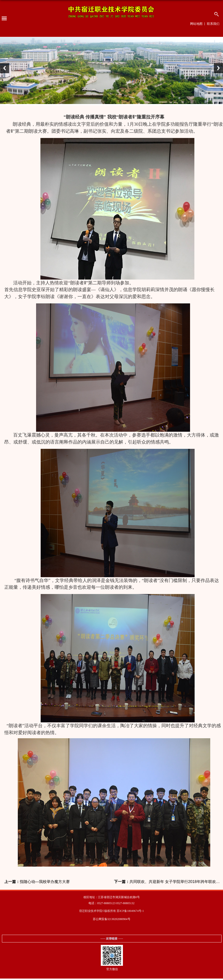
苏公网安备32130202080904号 (112, 919)
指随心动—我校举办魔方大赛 (37, 882)
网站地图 (196, 24)
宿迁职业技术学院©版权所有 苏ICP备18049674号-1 (111, 911)
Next (218, 68)
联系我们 (213, 24)
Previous (5, 68)
